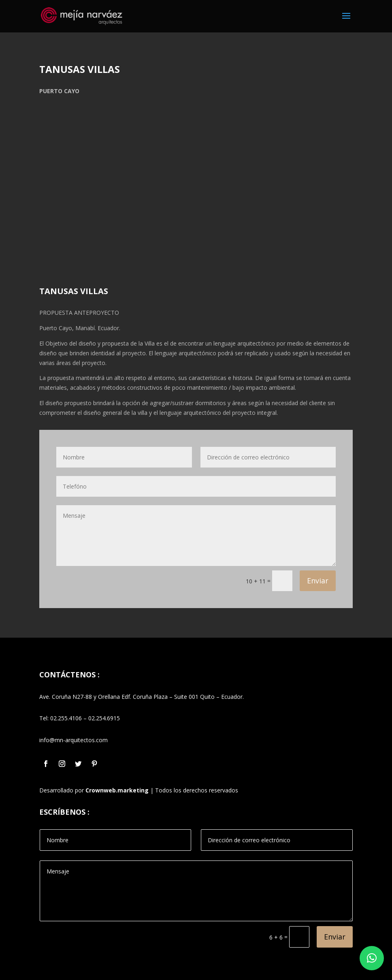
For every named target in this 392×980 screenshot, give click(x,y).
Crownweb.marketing (117, 790)
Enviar (318, 581)
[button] (372, 958)
